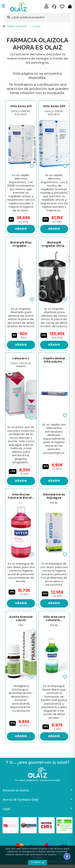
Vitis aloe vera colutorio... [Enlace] (54, 619)
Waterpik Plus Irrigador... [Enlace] (21, 244)
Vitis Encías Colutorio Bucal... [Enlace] (21, 496)
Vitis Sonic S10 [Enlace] (21, 106)
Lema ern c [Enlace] (21, 359)
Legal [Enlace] (37, 809)
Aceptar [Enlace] (38, 863)
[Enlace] (3, 7)
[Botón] (70, 6)
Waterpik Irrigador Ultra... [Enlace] (54, 244)
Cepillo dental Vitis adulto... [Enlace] (54, 360)
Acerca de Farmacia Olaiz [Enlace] (37, 800)
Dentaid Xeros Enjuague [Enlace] (54, 496)
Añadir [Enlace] (21, 229)
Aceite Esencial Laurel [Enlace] (21, 619)
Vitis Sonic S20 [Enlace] (54, 106)
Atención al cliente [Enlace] (37, 790)
